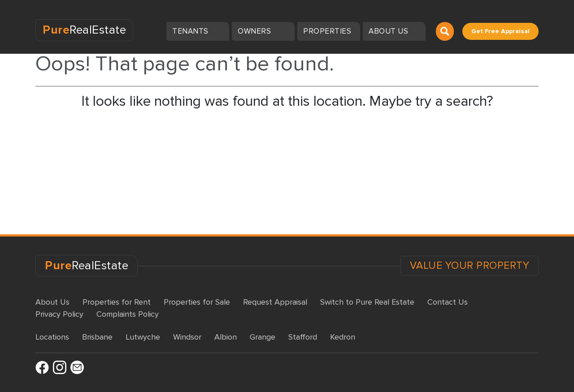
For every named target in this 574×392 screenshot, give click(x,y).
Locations (52, 337)
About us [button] (389, 31)
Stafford (303, 337)
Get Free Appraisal (500, 31)
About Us (52, 302)
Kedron (343, 337)
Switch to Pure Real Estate (367, 302)
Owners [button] (255, 31)
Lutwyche (143, 337)
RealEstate (84, 30)
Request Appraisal (275, 302)
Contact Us (448, 302)
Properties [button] (328, 31)
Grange (263, 337)
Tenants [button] (191, 31)
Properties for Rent (117, 302)
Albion (226, 337)
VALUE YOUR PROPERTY (470, 266)
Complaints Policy (128, 314)
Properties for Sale (197, 302)
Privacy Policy (59, 314)
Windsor (187, 337)
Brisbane (97, 337)
